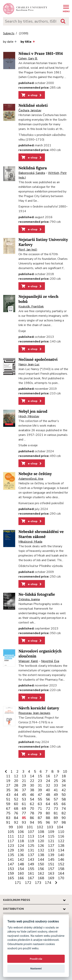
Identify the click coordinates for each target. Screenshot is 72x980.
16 (48, 776)
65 (56, 804)
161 (31, 873)
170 (61, 878)
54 (32, 799)
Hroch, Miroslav (29, 416)
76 (16, 813)
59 (8, 804)
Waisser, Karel (28, 661)
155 (31, 869)
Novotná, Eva (50, 661)
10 (65, 772)
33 (56, 785)
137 (31, 855)
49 (56, 795)
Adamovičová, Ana (31, 479)
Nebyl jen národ (33, 411)
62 (32, 804)
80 (48, 813)
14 (32, 776)
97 (56, 822)
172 (28, 883)
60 (16, 804)
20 (16, 781)
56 (48, 799)
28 (16, 785)
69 (24, 809)
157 (51, 869)
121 (51, 841)
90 (64, 818)
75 (8, 813)
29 (24, 785)
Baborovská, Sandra (32, 173)
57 (56, 799)
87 (40, 818)
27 (8, 785)
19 (8, 781)
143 (31, 860)
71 (40, 809)
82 (64, 813)
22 (32, 781)
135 (11, 855)
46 (32, 795)
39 (40, 790)
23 (40, 781)
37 (24, 790)
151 (51, 864)
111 (11, 836)
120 (41, 841)
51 (8, 799)
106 (21, 832)
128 (61, 846)
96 (48, 822)
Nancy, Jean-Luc (29, 364)
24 (48, 781)
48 (48, 795)
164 (61, 873)
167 (31, 878)
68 (16, 809)
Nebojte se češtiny (35, 474)
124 (21, 846)
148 (21, 864)
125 (31, 846)
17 (56, 776)
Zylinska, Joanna (29, 599)
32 (48, 785)
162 (41, 873)
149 (31, 864)
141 (11, 860)
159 (11, 873)
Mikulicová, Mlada (30, 542)
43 (8, 795)
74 (64, 809)
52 (16, 799)
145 (51, 860)
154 (21, 869)
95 (40, 822)
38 (32, 790)
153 (11, 869)
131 (31, 850)
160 (21, 873)
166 (21, 878)
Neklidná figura (33, 168)
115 (51, 836)
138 (41, 855)
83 (8, 818)
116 (61, 836)
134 (61, 850)
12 (16, 776)
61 (24, 804)
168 (41, 878)
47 (40, 795)
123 (11, 846)
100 (20, 827)
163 (51, 873)
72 (48, 809)
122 (61, 841)
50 (64, 795)
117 (11, 841)
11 (8, 776)
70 (32, 809)
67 (8, 809)
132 (41, 850)
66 (64, 804)
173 (38, 883)
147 (11, 864)
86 (32, 818)
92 (16, 822)
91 (8, 822)
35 (8, 790)
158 (61, 869)
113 (31, 836)
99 (11, 827)
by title (28, 42)
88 (48, 818)
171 (18, 883)
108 (41, 832)
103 (50, 827)
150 (41, 864)
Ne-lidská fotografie (37, 594)
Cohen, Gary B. (28, 58)
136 (21, 855)
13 (24, 776)
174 (48, 883)
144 (41, 860)
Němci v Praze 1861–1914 (41, 54)
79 (40, 813)
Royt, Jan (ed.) (28, 250)
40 (48, 790)
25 (56, 781)
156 (41, 869)
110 (61, 832)
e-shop (32, 95)
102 (40, 827)
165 (11, 878)
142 (21, 860)
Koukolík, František (31, 307)
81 (56, 813)
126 (41, 846)
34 (64, 785)
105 (11, 832)
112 (21, 836)
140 (61, 855)
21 (24, 781)
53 (24, 799)
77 (24, 813)
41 (56, 790)
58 (64, 799)
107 (31, 832)
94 (32, 822)
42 (64, 790)
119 (31, 841)
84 (16, 818)
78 (32, 813)
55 (40, 799)
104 (60, 827)
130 (21, 850)
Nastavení (36, 969)
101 (30, 827)
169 (51, 878)
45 (24, 795)
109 (51, 832)
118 (21, 841)
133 (51, 850)
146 (61, 860)
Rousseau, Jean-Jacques (34, 713)
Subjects (9, 33)
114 (41, 836)
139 (51, 855)
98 (64, 822)
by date (10, 42)
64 (48, 804)
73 (56, 809)
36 (16, 790)
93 (24, 822)
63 (40, 804)
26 (64, 781)
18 (64, 776)
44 (16, 795)
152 (61, 864)
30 (32, 785)
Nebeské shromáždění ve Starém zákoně (41, 534)
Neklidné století (33, 105)
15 (40, 776)
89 (56, 818)
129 (11, 850)
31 (40, 785)
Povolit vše (36, 959)
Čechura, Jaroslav (30, 110)
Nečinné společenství (38, 360)
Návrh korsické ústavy (39, 708)
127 (51, 846)
